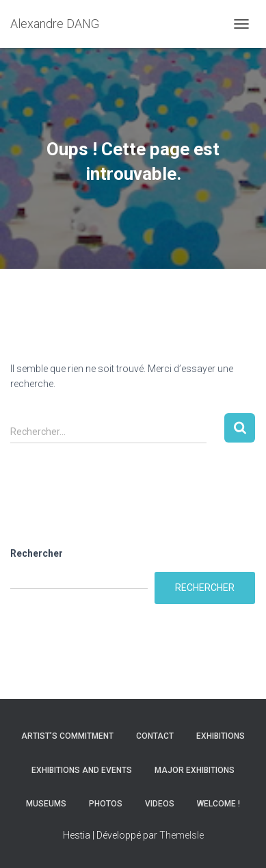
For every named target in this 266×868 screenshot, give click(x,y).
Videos (160, 804)
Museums (46, 804)
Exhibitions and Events (82, 770)
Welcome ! (218, 804)
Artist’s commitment (67, 736)
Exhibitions (221, 736)
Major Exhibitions (195, 770)
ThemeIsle (182, 835)
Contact (155, 736)
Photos (106, 804)
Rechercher (37, 553)
